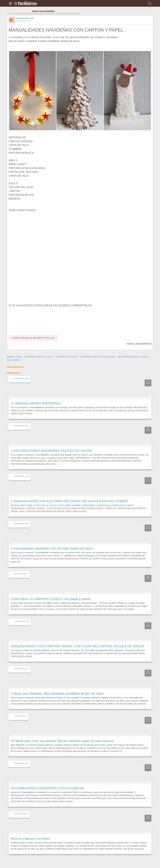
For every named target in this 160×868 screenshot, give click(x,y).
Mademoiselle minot (25, 18)
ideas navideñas (14, 360)
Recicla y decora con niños (30, 839)
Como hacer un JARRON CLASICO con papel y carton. (51, 599)
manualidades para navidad (67, 357)
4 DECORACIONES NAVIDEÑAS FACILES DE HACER (51, 451)
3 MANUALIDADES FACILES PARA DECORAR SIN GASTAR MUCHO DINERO (69, 501)
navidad (19, 357)
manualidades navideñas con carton (39, 357)
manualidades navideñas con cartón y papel (98, 357)
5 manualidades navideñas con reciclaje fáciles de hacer (52, 548)
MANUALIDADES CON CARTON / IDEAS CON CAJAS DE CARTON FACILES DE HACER (77, 646)
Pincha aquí (49, 338)
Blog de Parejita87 (21, 574)
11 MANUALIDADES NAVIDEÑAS (36, 403)
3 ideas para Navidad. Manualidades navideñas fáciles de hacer (57, 694)
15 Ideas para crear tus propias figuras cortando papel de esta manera (62, 741)
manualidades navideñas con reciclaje (133, 357)
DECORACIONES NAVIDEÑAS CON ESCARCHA (48, 788)
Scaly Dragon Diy (21, 716)
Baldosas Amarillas (21, 814)
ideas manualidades (44, 11)
